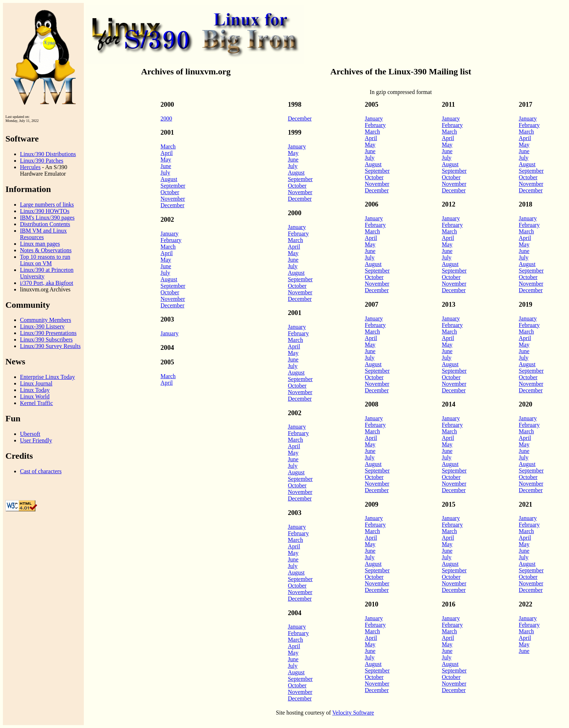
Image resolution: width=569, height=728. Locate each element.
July (165, 173)
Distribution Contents (45, 224)
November (173, 199)
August (169, 179)
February (171, 240)
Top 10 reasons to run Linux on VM (45, 260)
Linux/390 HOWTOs (45, 211)
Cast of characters (41, 471)
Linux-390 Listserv (42, 326)
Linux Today (35, 390)
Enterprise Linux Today (47, 377)
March (168, 146)
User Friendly (36, 440)
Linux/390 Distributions (48, 154)
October (170, 192)
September (173, 186)
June (166, 166)
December (172, 205)
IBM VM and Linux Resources (43, 234)
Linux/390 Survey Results (50, 346)
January (169, 234)
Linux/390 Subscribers (46, 340)
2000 (166, 118)
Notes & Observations (46, 250)
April (167, 153)
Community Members (46, 320)
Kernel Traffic (36, 403)
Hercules (30, 167)
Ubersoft (30, 434)
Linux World (35, 396)
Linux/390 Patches (42, 161)
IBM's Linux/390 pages (47, 218)
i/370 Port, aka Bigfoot (47, 283)
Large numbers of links (47, 205)
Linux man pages (40, 244)
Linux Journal (36, 383)
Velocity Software (353, 713)
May (166, 159)
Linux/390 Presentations (48, 333)
